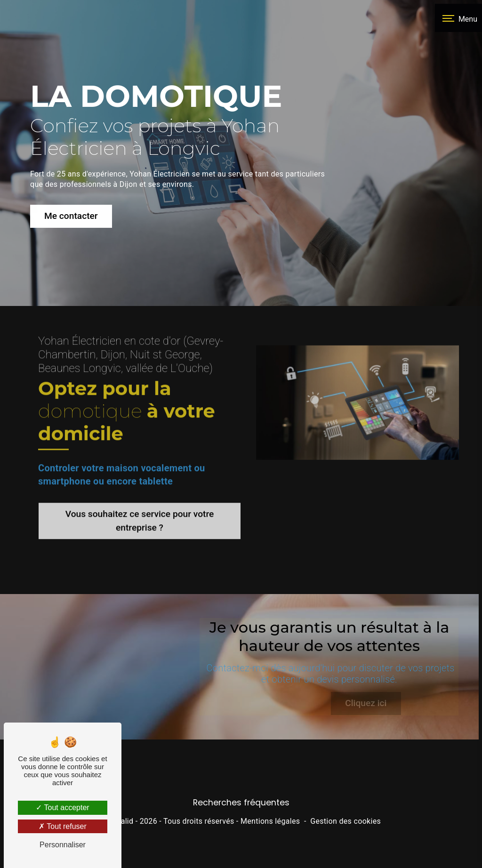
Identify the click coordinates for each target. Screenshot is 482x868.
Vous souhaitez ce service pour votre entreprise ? (140, 505)
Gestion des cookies (345, 848)
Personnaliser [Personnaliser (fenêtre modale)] (63, 845)
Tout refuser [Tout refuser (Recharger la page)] (63, 826)
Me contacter (71, 214)
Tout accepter (62, 808)
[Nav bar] (458, 18)
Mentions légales (270, 848)
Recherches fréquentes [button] (241, 828)
